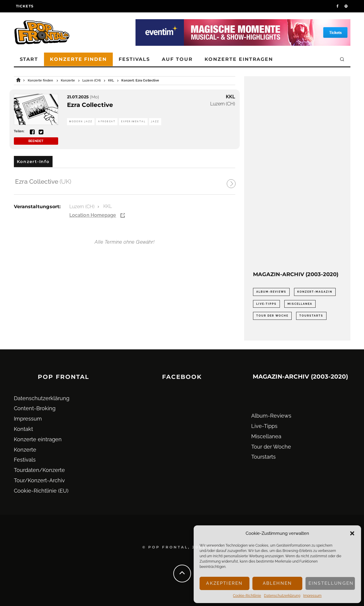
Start (29, 59)
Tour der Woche (271, 447)
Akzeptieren (224, 583)
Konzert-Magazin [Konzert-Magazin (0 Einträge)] (315, 292)
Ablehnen (277, 583)
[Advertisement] (297, 174)
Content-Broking (35, 408)
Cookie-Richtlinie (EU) (41, 491)
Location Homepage (93, 215)
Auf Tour (177, 59)
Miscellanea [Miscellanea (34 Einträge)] (300, 304)
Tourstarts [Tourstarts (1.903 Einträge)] (311, 316)
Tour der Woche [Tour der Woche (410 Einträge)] (272, 316)
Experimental (133, 122)
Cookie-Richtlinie (247, 596)
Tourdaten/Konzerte (39, 470)
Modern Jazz (81, 122)
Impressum (312, 596)
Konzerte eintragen (239, 59)
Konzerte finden (78, 59)
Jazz (155, 122)
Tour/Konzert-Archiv (39, 480)
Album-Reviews (271, 416)
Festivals (134, 59)
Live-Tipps (264, 426)
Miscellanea (266, 436)
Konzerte (25, 450)
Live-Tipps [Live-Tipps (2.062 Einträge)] (266, 304)
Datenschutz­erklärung (282, 596)
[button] (352, 533)
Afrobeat (107, 122)
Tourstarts (263, 457)
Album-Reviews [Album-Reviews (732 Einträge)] (271, 292)
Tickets (25, 6)
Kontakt (23, 429)
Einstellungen (331, 583)
